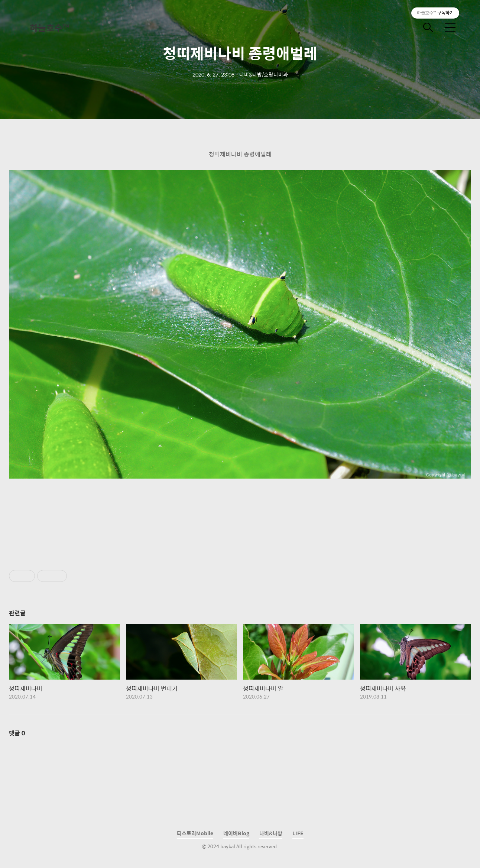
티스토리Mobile (195, 833)
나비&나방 (271, 833)
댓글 (17, 733)
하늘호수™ (49, 27)
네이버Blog (236, 833)
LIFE (298, 833)
